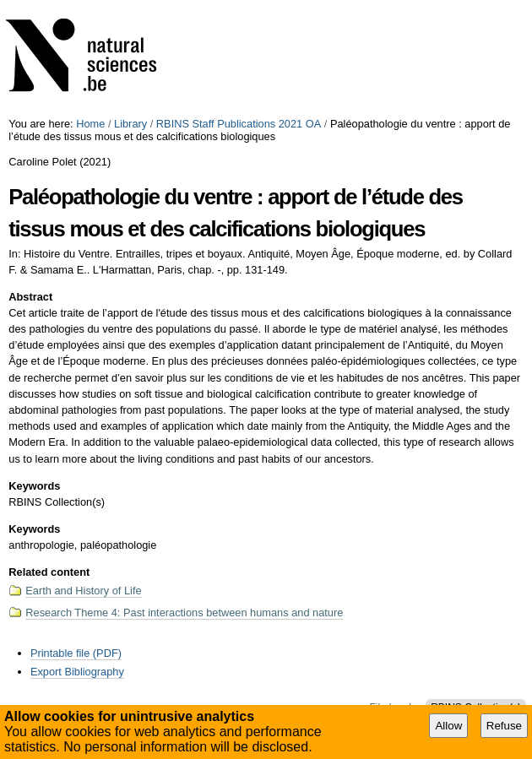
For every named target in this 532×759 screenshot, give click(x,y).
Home (90, 124)
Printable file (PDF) (76, 653)
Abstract (30, 297)
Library (130, 124)
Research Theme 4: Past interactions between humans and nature (184, 613)
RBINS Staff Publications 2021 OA (239, 124)
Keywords (34, 486)
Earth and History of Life (83, 591)
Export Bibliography (77, 672)
